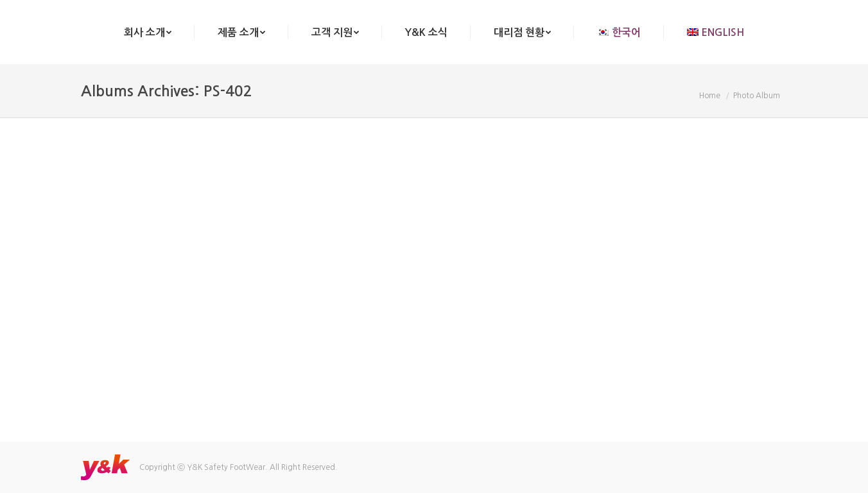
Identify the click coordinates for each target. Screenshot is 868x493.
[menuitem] (148, 32)
